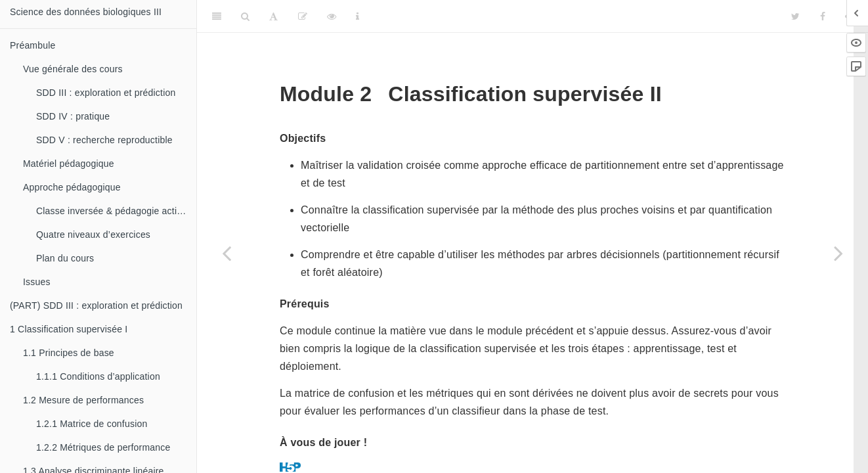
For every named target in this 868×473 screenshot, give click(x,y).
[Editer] (303, 16)
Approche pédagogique (72, 187)
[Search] (245, 16)
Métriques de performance (103, 447)
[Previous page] (227, 253)
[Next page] (838, 253)
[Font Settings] (273, 16)
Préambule (33, 45)
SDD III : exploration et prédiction (106, 93)
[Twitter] (795, 16)
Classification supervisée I (69, 329)
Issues (37, 282)
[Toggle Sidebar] (217, 16)
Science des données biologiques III (86, 12)
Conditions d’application (98, 376)
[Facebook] (823, 16)
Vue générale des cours (73, 69)
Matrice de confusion (92, 424)
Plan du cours (65, 258)
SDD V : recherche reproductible (104, 140)
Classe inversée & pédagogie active (111, 211)
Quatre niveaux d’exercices (93, 235)
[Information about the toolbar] (358, 16)
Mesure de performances (83, 400)
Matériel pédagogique (69, 164)
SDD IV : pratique (73, 116)
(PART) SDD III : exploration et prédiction (96, 305)
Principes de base (69, 353)
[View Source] (332, 16)
